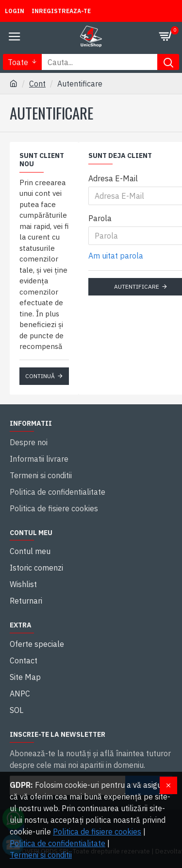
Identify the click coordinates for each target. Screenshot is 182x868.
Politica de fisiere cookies (97, 832)
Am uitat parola (116, 256)
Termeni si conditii (41, 855)
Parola (100, 218)
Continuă (40, 376)
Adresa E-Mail (113, 178)
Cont (37, 84)
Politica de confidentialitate (58, 843)
